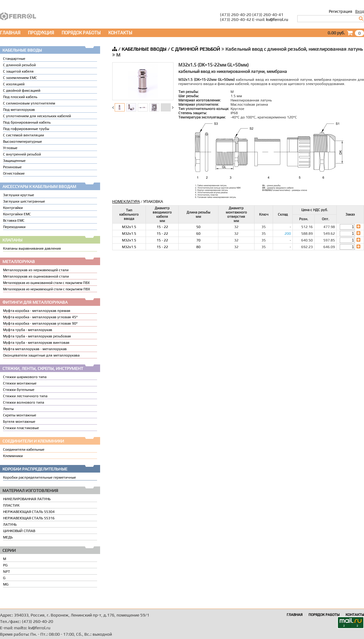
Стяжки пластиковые (21, 428)
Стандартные (14, 59)
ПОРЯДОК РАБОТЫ (81, 33)
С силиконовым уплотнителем (29, 103)
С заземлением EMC (20, 78)
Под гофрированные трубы (26, 129)
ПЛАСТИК (11, 505)
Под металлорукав (19, 110)
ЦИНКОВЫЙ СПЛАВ (19, 531)
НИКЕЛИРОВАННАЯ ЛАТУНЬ (27, 499)
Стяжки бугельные (19, 390)
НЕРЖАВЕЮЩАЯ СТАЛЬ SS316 (29, 518)
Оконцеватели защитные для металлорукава (41, 355)
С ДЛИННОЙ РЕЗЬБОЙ (196, 49)
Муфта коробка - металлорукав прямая (37, 311)
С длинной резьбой (19, 65)
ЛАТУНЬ (10, 525)
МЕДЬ (8, 537)
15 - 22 (162, 227)
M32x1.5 (129, 227)
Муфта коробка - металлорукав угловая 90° (40, 323)
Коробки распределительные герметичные (39, 477)
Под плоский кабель (20, 97)
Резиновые (12, 167)
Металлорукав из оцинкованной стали (36, 276)
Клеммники (13, 456)
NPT (7, 572)
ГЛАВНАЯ (10, 33)
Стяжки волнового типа (24, 402)
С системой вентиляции (24, 135)
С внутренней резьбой (22, 154)
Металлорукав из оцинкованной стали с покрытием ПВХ (46, 283)
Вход (360, 11)
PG (5, 565)
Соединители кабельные (24, 449)
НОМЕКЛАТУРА (126, 202)
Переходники (14, 227)
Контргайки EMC (17, 214)
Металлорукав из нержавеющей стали (36, 270)
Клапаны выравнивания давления (32, 248)
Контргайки (13, 208)
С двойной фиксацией (22, 91)
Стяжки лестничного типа (25, 396)
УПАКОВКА (153, 202)
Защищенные (14, 161)
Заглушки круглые (19, 195)
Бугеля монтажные (19, 422)
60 (198, 234)
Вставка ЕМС (14, 220)
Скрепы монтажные (20, 415)
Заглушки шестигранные (24, 201)
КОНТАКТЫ (120, 33)
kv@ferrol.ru (277, 19)
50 (198, 227)
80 (198, 247)
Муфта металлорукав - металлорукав (35, 349)
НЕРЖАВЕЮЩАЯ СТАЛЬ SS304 (29, 512)
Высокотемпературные (22, 142)
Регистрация (340, 11)
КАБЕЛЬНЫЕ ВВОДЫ (144, 49)
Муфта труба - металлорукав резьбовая (37, 336)
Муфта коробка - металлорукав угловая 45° (40, 317)
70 (198, 240)
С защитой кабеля (18, 71)
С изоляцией (14, 84)
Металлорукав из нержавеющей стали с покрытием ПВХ (47, 289)
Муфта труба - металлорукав (28, 330)
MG (6, 584)
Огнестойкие (14, 173)
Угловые (10, 148)
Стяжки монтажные (20, 383)
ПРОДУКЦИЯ (41, 33)
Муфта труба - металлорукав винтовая (36, 343)
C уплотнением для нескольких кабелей (37, 116)
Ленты (8, 409)
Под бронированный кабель (27, 122)
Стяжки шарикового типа (25, 377)
